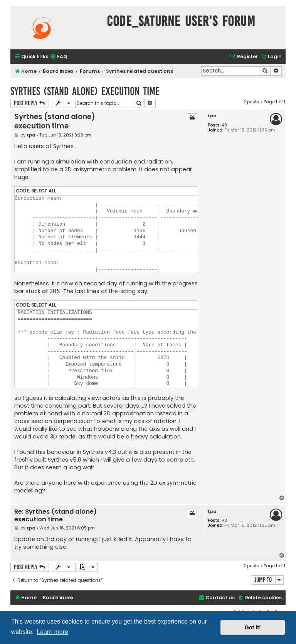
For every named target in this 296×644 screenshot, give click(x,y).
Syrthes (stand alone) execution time (85, 91)
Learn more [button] (52, 632)
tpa (212, 116)
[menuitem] (59, 57)
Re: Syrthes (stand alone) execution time (55, 516)
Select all (44, 191)
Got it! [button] (253, 627)
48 (224, 125)
